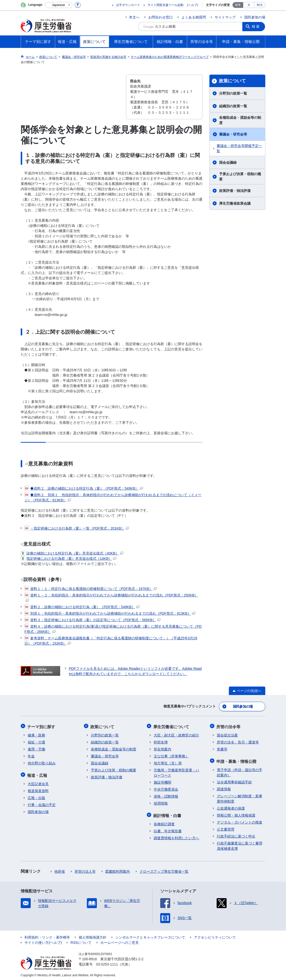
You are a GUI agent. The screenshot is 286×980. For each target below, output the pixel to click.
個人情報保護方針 (93, 936)
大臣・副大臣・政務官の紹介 (176, 734)
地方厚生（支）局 (168, 762)
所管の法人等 (85, 870)
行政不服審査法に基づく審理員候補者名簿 (240, 844)
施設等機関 (162, 781)
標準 (238, 5)
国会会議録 (228, 162)
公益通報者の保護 (231, 807)
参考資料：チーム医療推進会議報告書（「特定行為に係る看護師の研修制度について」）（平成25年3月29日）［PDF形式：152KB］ (111, 640)
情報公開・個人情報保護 (236, 814)
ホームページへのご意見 (120, 941)
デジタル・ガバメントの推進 (240, 821)
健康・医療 (36, 734)
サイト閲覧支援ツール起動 (165, 5)
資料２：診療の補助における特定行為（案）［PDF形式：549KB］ (82, 607)
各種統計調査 (164, 822)
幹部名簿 (161, 741)
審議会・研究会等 (233, 134)
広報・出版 (36, 796)
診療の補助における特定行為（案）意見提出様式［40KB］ (72, 553)
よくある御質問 (194, 17)
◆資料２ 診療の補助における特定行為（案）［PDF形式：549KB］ (84, 488)
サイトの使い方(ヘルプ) (43, 941)
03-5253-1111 (107, 963)
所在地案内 (162, 748)
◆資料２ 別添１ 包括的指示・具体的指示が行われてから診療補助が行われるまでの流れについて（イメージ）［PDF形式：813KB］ (113, 497)
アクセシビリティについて (215, 936)
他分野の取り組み (42, 762)
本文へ (134, 17)
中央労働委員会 (166, 788)
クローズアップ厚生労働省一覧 (164, 870)
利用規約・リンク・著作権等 (47, 936)
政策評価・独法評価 (235, 191)
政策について (232, 81)
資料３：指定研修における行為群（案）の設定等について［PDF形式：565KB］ (92, 620)
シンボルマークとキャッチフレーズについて (150, 936)
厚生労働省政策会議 (235, 203)
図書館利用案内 (118, 870)
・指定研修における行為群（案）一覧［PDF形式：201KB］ (77, 528)
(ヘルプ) (193, 5)
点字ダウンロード (128, 5)
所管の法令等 (229, 726)
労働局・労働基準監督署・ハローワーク (176, 772)
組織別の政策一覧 (233, 106)
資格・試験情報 (166, 795)
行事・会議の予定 (42, 803)
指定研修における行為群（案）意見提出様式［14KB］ (69, 559)
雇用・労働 (36, 748)
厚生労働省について (172, 726)
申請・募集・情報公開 (237, 760)
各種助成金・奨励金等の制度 (240, 120)
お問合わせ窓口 (160, 17)
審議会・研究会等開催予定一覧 (239, 148)
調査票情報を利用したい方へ (176, 836)
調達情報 (224, 787)
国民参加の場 (255, 17)
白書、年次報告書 (168, 829)
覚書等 (222, 748)
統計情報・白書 (168, 814)
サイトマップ (225, 17)
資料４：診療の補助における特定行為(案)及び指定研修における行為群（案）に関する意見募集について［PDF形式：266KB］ (113, 629)
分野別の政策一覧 (233, 93)
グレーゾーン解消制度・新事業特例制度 (240, 797)
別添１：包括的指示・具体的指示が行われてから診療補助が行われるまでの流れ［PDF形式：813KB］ (110, 613)
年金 (31, 755)
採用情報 (161, 802)
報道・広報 (38, 774)
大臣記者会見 (38, 782)
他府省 (60, 870)
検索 (256, 26)
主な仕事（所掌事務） (171, 755)
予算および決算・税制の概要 (240, 177)
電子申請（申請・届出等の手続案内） (240, 771)
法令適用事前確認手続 (234, 780)
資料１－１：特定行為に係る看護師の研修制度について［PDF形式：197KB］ (91, 589)
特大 (260, 5)
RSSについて (81, 941)
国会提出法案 (227, 734)
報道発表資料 (38, 789)
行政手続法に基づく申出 (236, 835)
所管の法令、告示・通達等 (238, 741)
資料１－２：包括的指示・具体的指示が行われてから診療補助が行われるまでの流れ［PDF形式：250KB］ (111, 597)
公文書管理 (226, 828)
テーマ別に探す (42, 726)
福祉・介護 (36, 741)
